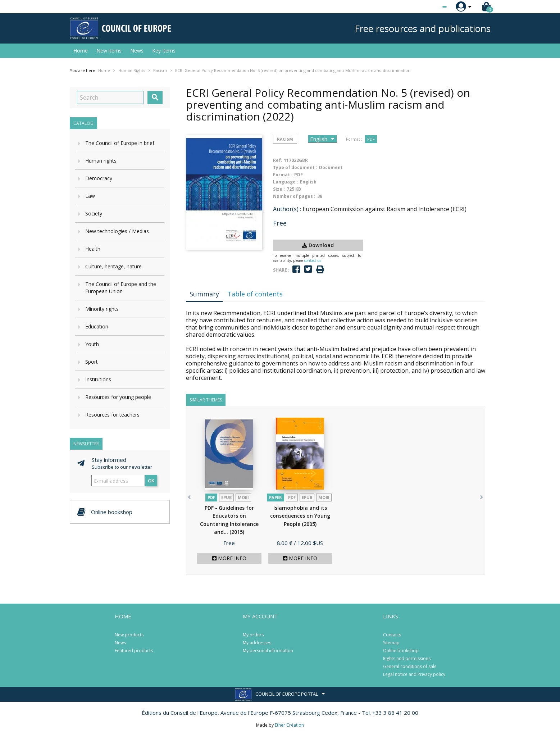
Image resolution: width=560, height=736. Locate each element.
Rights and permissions (407, 658)
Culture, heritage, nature (113, 266)
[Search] (110, 97)
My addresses (257, 643)
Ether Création (289, 725)
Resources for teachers (112, 415)
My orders (253, 635)
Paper (276, 497)
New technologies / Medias (117, 231)
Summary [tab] (204, 294)
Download (318, 245)
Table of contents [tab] (255, 294)
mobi (243, 497)
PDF (371, 139)
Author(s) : (287, 209)
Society (94, 213)
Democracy (99, 178)
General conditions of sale (410, 666)
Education (97, 326)
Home (81, 51)
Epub (226, 497)
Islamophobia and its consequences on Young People (300, 516)
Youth (92, 344)
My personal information (268, 651)
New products (129, 635)
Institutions (98, 379)
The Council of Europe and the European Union (121, 288)
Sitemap (391, 643)
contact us (313, 260)
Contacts (392, 635)
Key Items (164, 51)
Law (90, 196)
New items (109, 51)
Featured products (134, 651)
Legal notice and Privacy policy (414, 674)
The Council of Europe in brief (120, 143)
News (137, 51)
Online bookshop (401, 651)
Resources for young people (118, 397)
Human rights (101, 161)
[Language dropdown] (431, 7)
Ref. (278, 160)
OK (151, 481)
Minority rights (102, 309)
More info (229, 558)
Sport (92, 362)
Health (93, 249)
